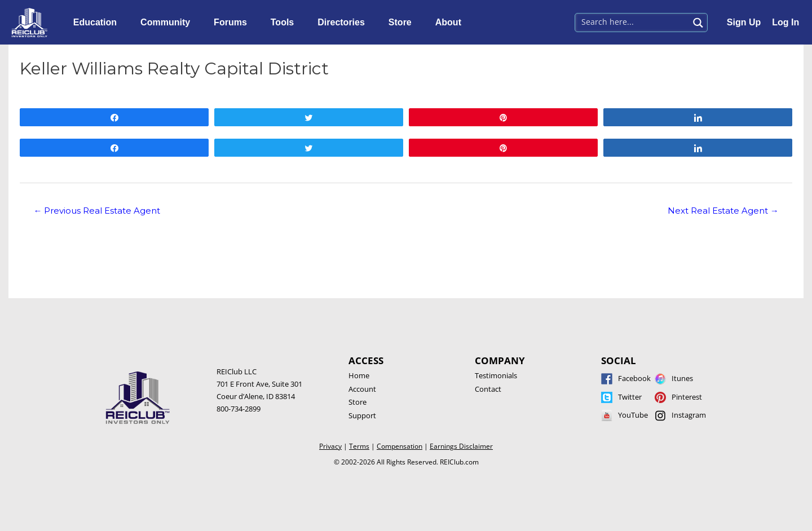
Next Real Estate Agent (723, 211)
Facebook (634, 378)
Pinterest (687, 397)
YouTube (633, 415)
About (451, 23)
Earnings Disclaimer (461, 446)
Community (168, 23)
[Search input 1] (632, 21)
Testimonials (496, 375)
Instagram (689, 415)
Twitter (630, 397)
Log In (785, 22)
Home (359, 375)
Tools (285, 23)
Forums (233, 23)
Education (98, 23)
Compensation (400, 446)
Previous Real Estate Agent (97, 211)
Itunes (682, 378)
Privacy (330, 446)
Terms (359, 446)
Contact (488, 389)
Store (403, 23)
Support (362, 415)
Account (362, 389)
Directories (344, 23)
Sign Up (744, 22)
